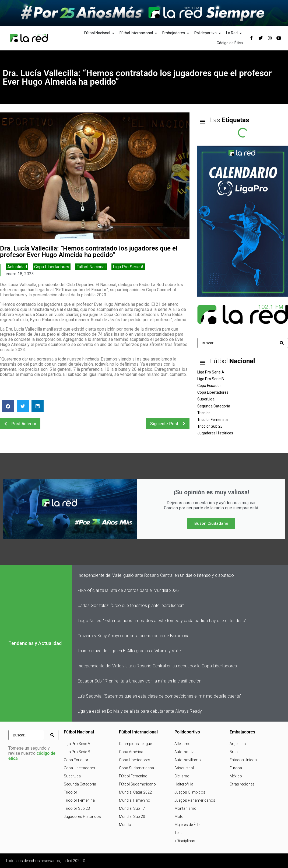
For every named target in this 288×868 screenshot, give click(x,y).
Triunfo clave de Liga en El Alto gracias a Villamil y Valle (129, 651)
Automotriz (184, 752)
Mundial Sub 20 (132, 816)
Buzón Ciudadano (211, 523)
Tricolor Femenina (79, 800)
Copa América (131, 752)
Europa (236, 768)
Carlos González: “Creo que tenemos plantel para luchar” (131, 605)
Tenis (179, 833)
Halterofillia (184, 784)
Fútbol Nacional (91, 267)
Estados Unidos (243, 760)
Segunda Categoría (80, 784)
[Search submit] (282, 343)
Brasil (234, 752)
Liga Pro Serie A (128, 267)
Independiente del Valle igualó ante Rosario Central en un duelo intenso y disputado (156, 575)
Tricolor (71, 792)
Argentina (238, 744)
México (236, 776)
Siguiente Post (169, 424)
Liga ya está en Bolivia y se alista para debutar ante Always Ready (140, 711)
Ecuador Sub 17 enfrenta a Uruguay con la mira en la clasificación (139, 681)
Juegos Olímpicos (190, 792)
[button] (8, 406)
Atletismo (182, 744)
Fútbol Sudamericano (137, 784)
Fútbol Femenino (133, 776)
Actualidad (17, 267)
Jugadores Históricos (82, 816)
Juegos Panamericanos (195, 800)
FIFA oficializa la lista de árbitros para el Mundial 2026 (128, 590)
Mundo (125, 825)
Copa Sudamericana (136, 768)
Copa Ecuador (76, 760)
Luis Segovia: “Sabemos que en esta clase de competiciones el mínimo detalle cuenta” (159, 696)
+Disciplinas (185, 841)
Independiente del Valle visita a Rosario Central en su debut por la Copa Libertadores (157, 666)
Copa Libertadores (52, 267)
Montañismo (185, 808)
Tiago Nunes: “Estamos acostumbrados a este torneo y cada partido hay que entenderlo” (162, 621)
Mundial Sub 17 (132, 808)
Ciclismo (182, 776)
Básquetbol (184, 768)
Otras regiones (242, 784)
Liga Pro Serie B (77, 752)
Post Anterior (19, 424)
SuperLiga (72, 776)
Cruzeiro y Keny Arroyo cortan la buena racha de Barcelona (134, 636)
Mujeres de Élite (187, 825)
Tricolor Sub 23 (77, 808)
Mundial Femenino (135, 800)
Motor (180, 816)
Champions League (135, 744)
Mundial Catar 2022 (135, 792)
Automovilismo (188, 760)
